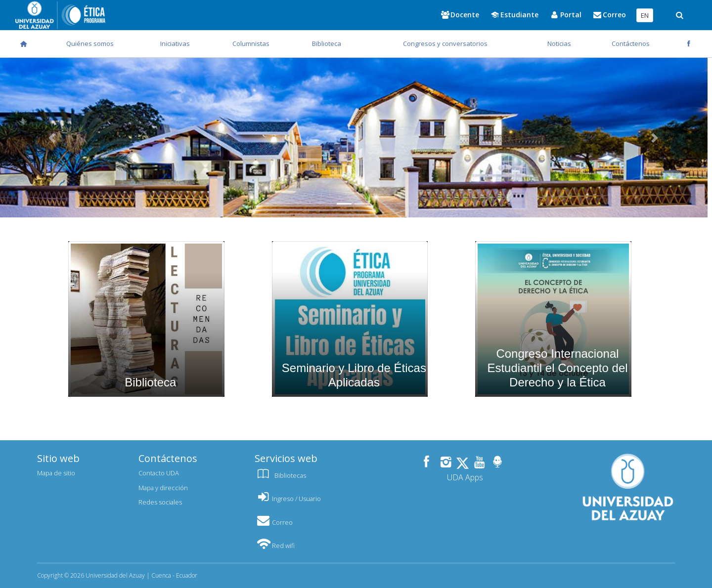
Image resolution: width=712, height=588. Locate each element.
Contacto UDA (159, 473)
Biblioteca (327, 43)
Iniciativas (175, 43)
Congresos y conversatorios (445, 43)
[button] (654, 138)
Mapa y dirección (163, 488)
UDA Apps (465, 477)
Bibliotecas (280, 475)
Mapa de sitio (56, 473)
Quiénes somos (90, 43)
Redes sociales (160, 502)
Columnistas (251, 43)
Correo (274, 522)
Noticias (559, 43)
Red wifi (275, 546)
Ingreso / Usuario (288, 499)
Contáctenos (631, 43)
